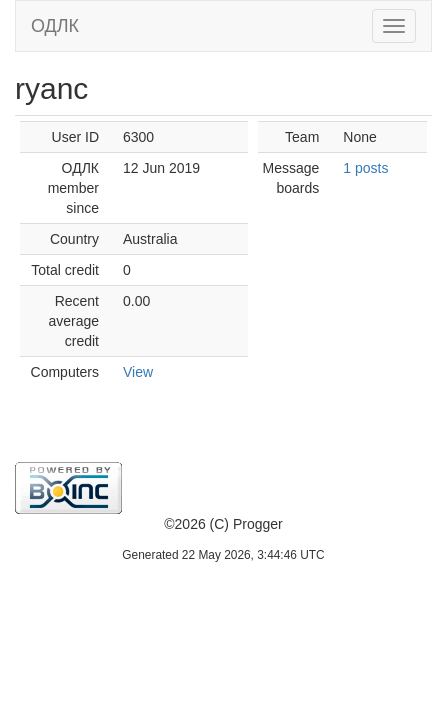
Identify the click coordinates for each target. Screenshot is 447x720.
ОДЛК (55, 26)
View (138, 372)
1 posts (365, 168)
